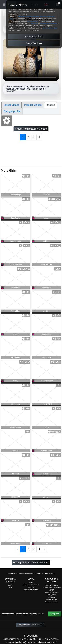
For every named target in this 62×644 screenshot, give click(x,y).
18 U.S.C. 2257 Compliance (52, 588)
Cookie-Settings (52, 599)
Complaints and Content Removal (31, 625)
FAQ (10, 588)
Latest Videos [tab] (12, 105)
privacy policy (33, 21)
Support (10, 585)
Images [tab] (51, 105)
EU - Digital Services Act (31, 585)
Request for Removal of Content (31, 129)
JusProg (52, 573)
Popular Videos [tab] (33, 105)
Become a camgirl (52, 585)
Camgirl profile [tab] (12, 111)
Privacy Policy (52, 595)
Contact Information (31, 590)
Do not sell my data (52, 602)
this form (34, 23)
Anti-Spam (52, 597)
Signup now (55, 614)
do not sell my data (50, 28)
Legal (31, 583)
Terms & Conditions (52, 592)
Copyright (31, 587)
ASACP (52, 590)
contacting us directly (49, 23)
